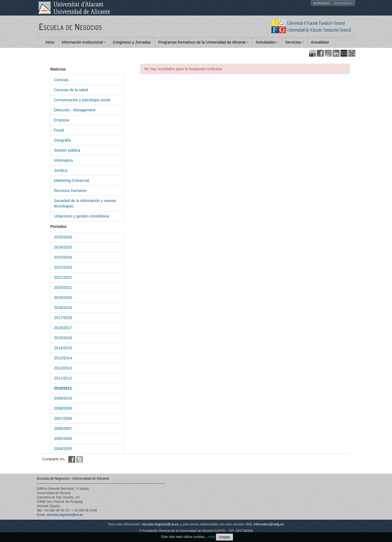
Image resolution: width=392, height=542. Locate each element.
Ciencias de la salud (71, 90)
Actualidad (320, 42)
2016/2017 (63, 328)
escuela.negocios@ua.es (65, 515)
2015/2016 (63, 338)
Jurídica (61, 170)
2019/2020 (63, 298)
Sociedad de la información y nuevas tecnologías (85, 203)
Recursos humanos (70, 191)
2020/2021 (63, 287)
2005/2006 (63, 439)
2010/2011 (63, 388)
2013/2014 (63, 358)
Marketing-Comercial (71, 180)
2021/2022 (63, 277)
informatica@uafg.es (269, 524)
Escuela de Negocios (71, 27)
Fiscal (59, 130)
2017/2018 (63, 318)
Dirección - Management (75, 110)
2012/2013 (63, 368)
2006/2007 (63, 428)
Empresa (62, 120)
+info (211, 537)
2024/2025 (63, 247)
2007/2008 (63, 418)
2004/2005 (63, 449)
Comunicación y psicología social (82, 100)
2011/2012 (63, 378)
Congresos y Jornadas (132, 42)
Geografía (62, 140)
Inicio (50, 42)
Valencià (343, 3)
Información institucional (84, 42)
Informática (63, 160)
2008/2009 (63, 408)
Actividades (267, 42)
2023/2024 (63, 257)
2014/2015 (63, 348)
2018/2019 (63, 308)
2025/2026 (63, 237)
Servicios (294, 42)
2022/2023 (63, 267)
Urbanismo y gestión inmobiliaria (81, 216)
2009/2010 (63, 398)
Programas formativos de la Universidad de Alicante (203, 42)
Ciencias (61, 80)
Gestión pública (67, 150)
